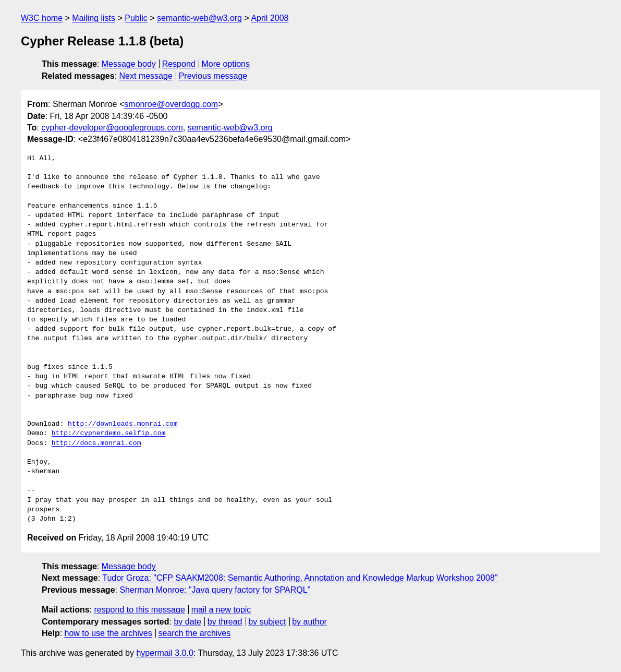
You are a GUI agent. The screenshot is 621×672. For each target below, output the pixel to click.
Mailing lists (94, 18)
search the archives (195, 633)
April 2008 (270, 18)
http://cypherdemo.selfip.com (108, 434)
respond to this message (139, 610)
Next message (146, 76)
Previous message (213, 76)
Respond (179, 64)
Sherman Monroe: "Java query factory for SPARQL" (215, 590)
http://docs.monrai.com (96, 443)
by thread (225, 622)
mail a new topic (221, 610)
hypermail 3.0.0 (165, 653)
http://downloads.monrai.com (123, 424)
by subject (267, 622)
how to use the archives (108, 633)
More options (226, 64)
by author (309, 622)
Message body (129, 64)
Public (136, 18)
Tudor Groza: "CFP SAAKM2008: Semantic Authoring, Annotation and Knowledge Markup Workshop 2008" (300, 578)
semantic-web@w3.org (199, 18)
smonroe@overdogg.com (171, 104)
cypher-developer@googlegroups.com (112, 128)
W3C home (42, 18)
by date (187, 622)
